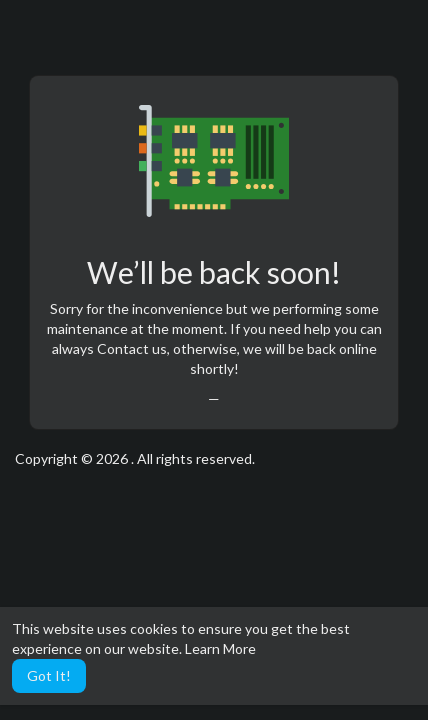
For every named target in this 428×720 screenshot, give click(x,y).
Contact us (132, 348)
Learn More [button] (220, 648)
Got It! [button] (49, 675)
